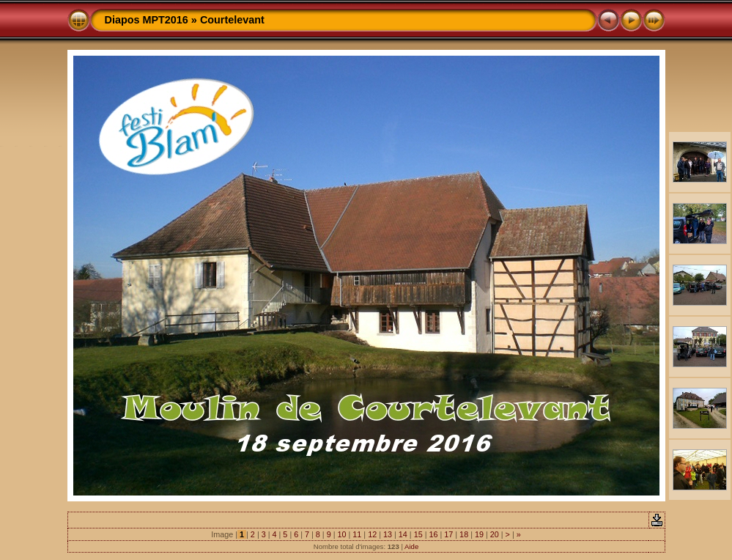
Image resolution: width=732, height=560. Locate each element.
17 (448, 534)
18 (464, 534)
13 (388, 534)
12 (372, 534)
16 (433, 534)
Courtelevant (232, 20)
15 (418, 534)
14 (403, 534)
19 (479, 534)
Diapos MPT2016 (147, 20)
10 (342, 534)
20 (495, 534)
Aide (411, 546)
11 (357, 534)
